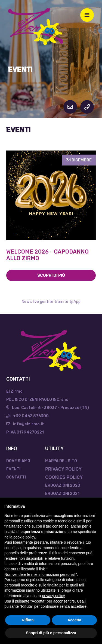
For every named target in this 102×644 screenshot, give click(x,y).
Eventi (13, 469)
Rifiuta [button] (28, 620)
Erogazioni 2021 (62, 493)
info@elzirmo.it (25, 424)
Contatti (16, 477)
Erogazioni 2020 (63, 485)
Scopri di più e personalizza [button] (51, 633)
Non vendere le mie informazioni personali (40, 574)
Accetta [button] (74, 620)
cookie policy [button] (24, 537)
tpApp (75, 302)
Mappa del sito (61, 461)
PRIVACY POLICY (63, 469)
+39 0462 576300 (27, 416)
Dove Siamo (18, 461)
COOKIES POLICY (64, 477)
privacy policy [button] (53, 596)
